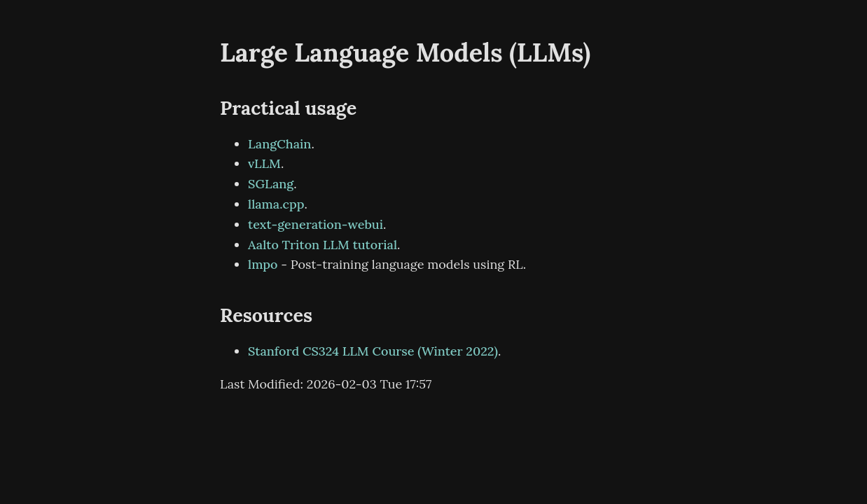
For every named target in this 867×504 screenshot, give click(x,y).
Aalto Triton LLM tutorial (322, 245)
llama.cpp (276, 204)
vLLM (264, 163)
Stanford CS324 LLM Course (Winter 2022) (373, 351)
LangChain (279, 144)
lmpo (263, 264)
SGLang (271, 184)
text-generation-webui (315, 224)
